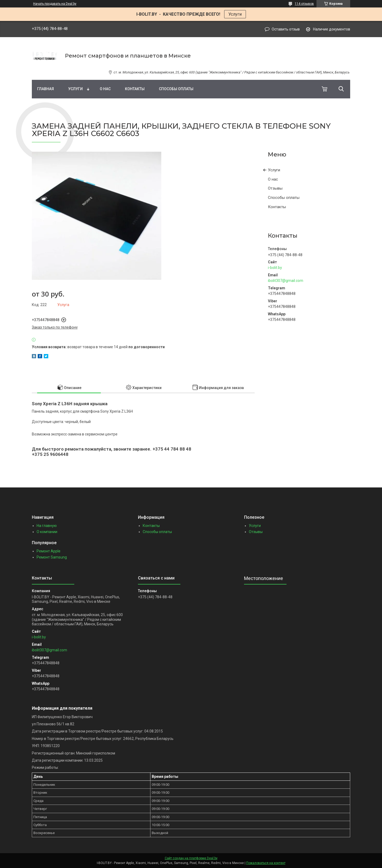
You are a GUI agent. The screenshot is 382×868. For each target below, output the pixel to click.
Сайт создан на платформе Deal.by (191, 858)
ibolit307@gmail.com (286, 281)
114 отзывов (304, 4)
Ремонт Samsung (52, 557)
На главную (47, 526)
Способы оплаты (176, 89)
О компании (47, 532)
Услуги (235, 14)
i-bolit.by (275, 268)
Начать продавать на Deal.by (55, 4)
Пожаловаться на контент (266, 863)
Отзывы (275, 188)
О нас (105, 89)
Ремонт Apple (49, 551)
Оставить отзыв (286, 29)
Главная (45, 89)
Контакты (135, 89)
